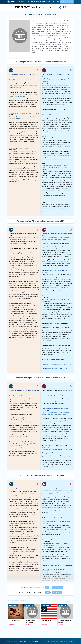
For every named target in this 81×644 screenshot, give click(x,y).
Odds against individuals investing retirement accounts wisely (57, 234)
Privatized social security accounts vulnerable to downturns (55, 271)
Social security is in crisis (16, 488)
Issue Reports (31, 2)
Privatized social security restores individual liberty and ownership (24, 391)
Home (9, 641)
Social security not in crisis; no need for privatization (56, 488)
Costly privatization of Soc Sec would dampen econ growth (56, 75)
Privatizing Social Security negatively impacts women (57, 365)
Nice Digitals (71, 641)
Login (58, 2)
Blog (49, 2)
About (54, 2)
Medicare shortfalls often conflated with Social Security (55, 519)
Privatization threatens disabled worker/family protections (55, 369)
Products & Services (41, 2)
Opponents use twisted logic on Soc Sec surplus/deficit (57, 565)
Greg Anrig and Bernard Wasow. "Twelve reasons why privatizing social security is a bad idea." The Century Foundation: (55, 239)
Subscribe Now (57, 592)
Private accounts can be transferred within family (22, 442)
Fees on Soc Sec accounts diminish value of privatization (54, 360)
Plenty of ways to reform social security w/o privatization (54, 570)
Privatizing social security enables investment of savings (22, 75)
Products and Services (25, 641)
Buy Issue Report (57, 588)
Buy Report (70, 2)
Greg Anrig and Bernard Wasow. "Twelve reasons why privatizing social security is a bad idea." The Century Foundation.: (55, 80)
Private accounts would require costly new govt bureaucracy (55, 409)
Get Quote (64, 2)
